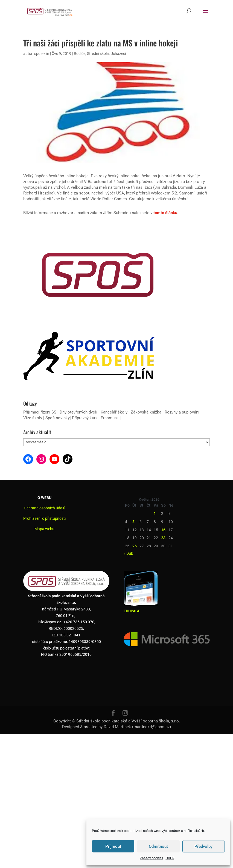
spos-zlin (42, 54)
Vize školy (33, 418)
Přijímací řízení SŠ (40, 412)
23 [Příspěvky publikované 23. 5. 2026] (163, 538)
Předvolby (203, 846)
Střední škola (98, 54)
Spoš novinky (58, 418)
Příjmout (113, 846)
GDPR (170, 858)
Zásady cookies (152, 858)
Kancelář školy (114, 412)
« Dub (128, 553)
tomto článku (165, 213)
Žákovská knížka (146, 412)
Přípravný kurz (85, 418)
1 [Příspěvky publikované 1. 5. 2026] (155, 513)
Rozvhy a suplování (183, 412)
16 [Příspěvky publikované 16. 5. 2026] (163, 530)
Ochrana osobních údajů (45, 508)
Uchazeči (118, 54)
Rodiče (80, 54)
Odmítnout (158, 846)
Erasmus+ (110, 418)
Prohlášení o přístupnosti (44, 518)
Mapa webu (44, 529)
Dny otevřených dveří (78, 412)
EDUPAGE (132, 611)
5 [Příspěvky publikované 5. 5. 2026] (133, 522)
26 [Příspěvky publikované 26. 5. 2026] (135, 546)
